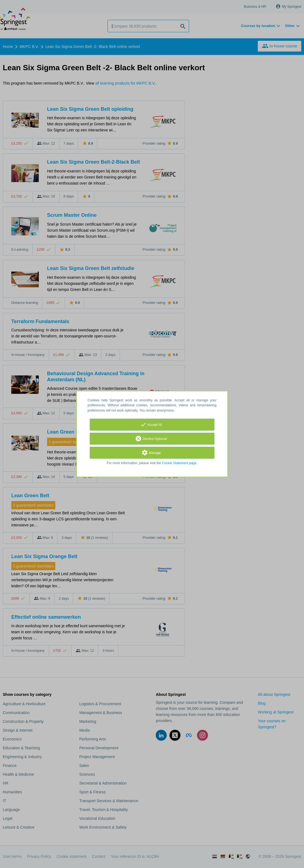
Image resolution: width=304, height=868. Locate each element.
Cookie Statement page (179, 463)
